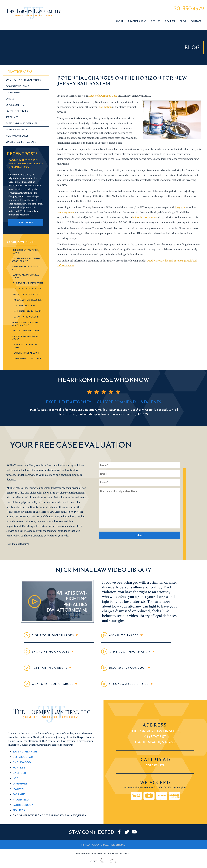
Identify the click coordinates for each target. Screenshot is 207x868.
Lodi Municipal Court (24, 306)
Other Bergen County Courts (28, 359)
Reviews (170, 22)
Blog (183, 22)
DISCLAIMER (108, 848)
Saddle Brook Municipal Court (25, 347)
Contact (196, 22)
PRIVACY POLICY (90, 848)
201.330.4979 (187, 9)
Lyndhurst (20, 787)
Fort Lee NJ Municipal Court (27, 290)
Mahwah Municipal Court (26, 318)
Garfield (19, 777)
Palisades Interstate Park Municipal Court (25, 325)
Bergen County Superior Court (26, 252)
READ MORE (26, 223)
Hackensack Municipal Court (28, 301)
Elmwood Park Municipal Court (26, 277)
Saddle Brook (23, 808)
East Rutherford (25, 756)
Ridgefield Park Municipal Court (26, 339)
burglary (180, 208)
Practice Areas (137, 22)
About (119, 22)
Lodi (16, 782)
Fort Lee (19, 772)
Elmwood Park (23, 761)
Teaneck (19, 813)
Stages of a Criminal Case (102, 97)
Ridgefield (20, 803)
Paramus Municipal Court (26, 332)
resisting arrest (66, 213)
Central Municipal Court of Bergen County (26, 261)
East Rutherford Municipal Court (27, 269)
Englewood (21, 766)
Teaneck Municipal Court (26, 354)
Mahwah (19, 792)
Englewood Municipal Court (28, 284)
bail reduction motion (144, 218)
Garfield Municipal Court (26, 295)
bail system (105, 108)
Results (155, 22)
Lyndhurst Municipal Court (27, 312)
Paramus (19, 798)
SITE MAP (121, 848)
